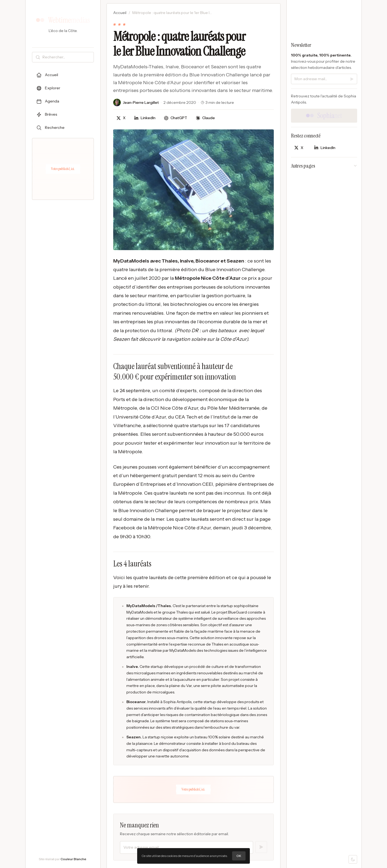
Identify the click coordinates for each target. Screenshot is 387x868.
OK (239, 856)
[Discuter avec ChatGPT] (176, 118)
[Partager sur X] (121, 118)
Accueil (120, 13)
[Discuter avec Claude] (205, 118)
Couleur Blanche (73, 859)
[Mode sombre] (353, 859)
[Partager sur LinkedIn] (145, 118)
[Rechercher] (67, 57)
